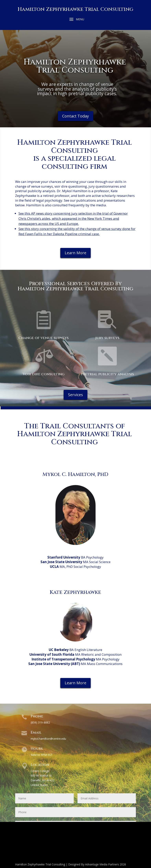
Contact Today (75, 116)
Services (75, 395)
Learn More (75, 253)
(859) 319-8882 (40, 722)
